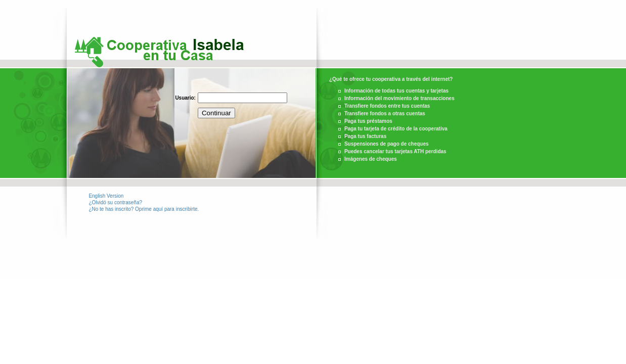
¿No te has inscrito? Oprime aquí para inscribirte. (144, 209)
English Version (106, 196)
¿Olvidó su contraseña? (115, 202)
